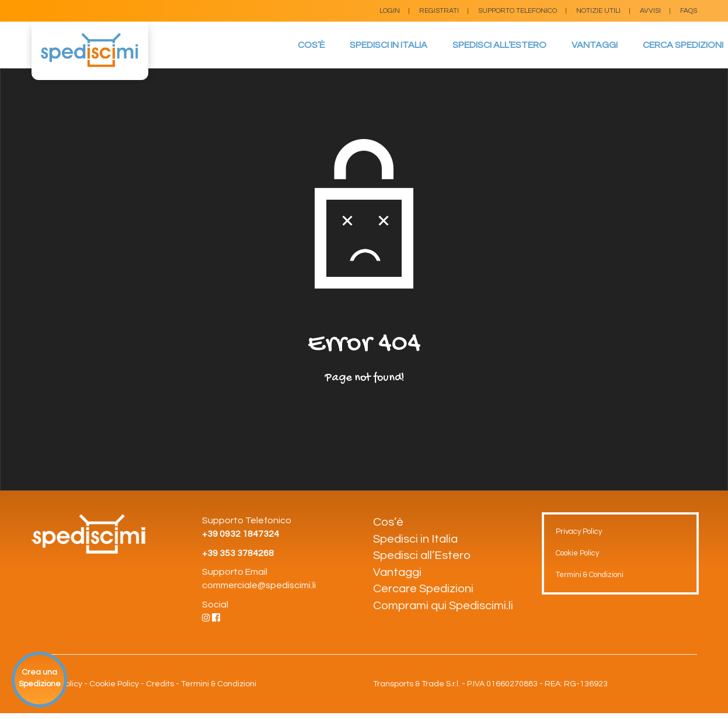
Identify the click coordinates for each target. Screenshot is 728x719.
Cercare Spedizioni (423, 589)
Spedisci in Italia (389, 45)
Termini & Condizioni (590, 575)
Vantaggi (595, 45)
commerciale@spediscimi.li (259, 585)
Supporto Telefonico (518, 11)
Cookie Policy (577, 553)
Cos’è (311, 45)
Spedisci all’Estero (499, 45)
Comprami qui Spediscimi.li (443, 606)
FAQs (689, 11)
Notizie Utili (598, 11)
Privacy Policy (579, 532)
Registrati (439, 11)
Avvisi (650, 11)
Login (390, 11)
